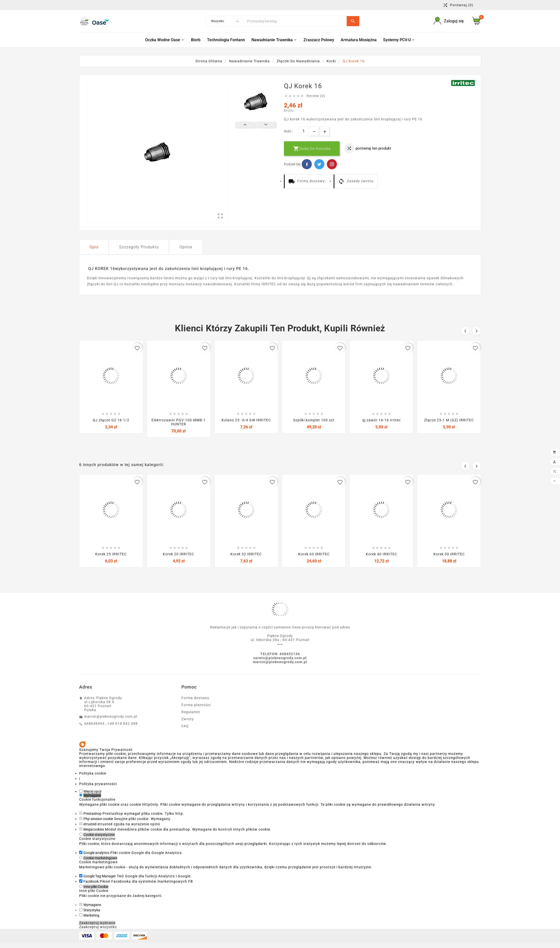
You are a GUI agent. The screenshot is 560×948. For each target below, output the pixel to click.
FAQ (185, 726)
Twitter (319, 164)
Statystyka (92, 910)
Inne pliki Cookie (96, 887)
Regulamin (191, 712)
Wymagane (92, 795)
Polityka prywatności (98, 784)
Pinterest (332, 164)
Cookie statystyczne (99, 835)
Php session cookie (98, 819)
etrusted (90, 824)
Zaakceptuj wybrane (97, 923)
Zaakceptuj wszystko (98, 927)
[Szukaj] (296, 21)
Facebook (307, 164)
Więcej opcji (92, 791)
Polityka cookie (93, 773)
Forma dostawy (195, 698)
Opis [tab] (94, 247)
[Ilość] (304, 131)
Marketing (91, 915)
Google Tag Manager (100, 876)
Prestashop (92, 814)
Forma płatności (196, 705)
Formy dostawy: (307, 181)
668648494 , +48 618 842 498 (111, 724)
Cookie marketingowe (100, 858)
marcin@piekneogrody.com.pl (111, 716)
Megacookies (94, 829)
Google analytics (96, 853)
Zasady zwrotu (356, 181)
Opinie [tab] (186, 247)
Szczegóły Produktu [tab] (139, 247)
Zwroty (188, 719)
